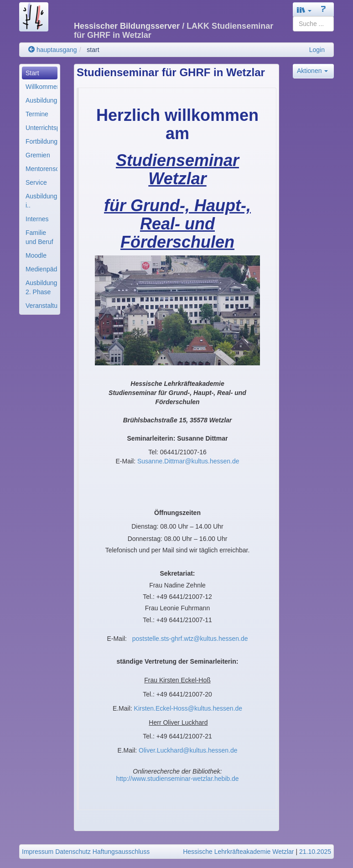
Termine (37, 114)
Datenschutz (73, 852)
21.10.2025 (315, 852)
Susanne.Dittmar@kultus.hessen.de (188, 461)
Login (317, 50)
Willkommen (42, 87)
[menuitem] (40, 73)
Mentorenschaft (42, 169)
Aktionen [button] (312, 71)
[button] (304, 10)
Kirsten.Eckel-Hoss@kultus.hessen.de (188, 708)
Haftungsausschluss (121, 852)
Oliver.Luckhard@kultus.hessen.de (188, 750)
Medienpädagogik (42, 269)
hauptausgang (53, 50)
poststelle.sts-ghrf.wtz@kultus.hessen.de (190, 639)
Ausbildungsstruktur (42, 100)
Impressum (38, 852)
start (93, 50)
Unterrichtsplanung (42, 128)
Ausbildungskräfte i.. (42, 201)
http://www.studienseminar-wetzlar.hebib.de (177, 779)
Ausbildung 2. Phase (41, 287)
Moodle (36, 255)
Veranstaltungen (42, 306)
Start (32, 73)
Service (36, 182)
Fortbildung (42, 141)
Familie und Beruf (39, 237)
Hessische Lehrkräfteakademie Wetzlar (238, 852)
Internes (37, 219)
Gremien (38, 155)
